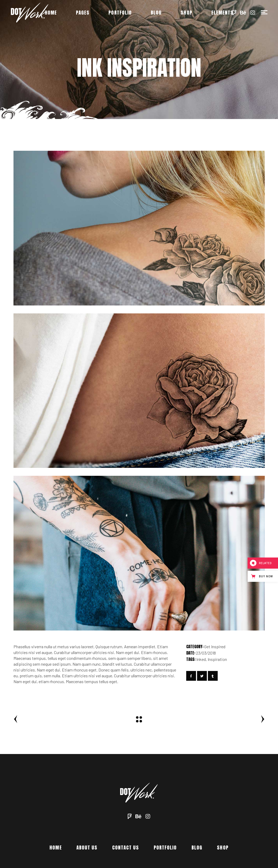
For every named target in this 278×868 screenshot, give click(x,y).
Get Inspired (215, 647)
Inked (201, 659)
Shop (223, 848)
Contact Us (126, 848)
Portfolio (165, 848)
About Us (87, 848)
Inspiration (217, 659)
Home (56, 848)
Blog (197, 848)
